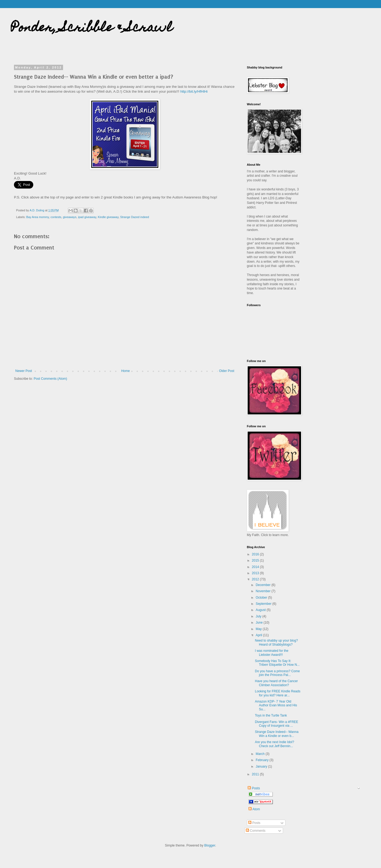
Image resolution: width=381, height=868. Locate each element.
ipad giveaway (87, 217)
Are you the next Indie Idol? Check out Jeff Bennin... (274, 744)
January (262, 766)
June (260, 623)
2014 (256, 567)
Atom (254, 809)
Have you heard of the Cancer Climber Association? (276, 683)
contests (56, 217)
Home (126, 371)
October (262, 598)
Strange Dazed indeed (135, 217)
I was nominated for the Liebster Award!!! (272, 653)
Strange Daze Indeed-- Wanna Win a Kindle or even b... (277, 734)
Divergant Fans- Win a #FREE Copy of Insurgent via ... (276, 724)
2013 (256, 573)
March (261, 754)
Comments (256, 831)
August (261, 610)
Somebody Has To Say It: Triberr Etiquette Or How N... (277, 663)
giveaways (69, 217)
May (259, 629)
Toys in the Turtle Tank (271, 715)
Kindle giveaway (108, 217)
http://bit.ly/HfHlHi (194, 91)
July (259, 616)
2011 (256, 774)
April (259, 635)
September (264, 604)
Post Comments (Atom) (50, 379)
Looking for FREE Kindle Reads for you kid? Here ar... (278, 693)
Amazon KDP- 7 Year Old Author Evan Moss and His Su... (276, 705)
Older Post (227, 371)
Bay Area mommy (38, 217)
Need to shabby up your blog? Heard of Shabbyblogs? (276, 642)
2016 (256, 554)
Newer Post (24, 371)
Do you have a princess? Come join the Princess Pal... (277, 673)
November (264, 591)
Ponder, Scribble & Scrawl (92, 29)
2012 (256, 579)
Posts (253, 788)
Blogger (210, 845)
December (264, 585)
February (263, 760)
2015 (256, 560)
